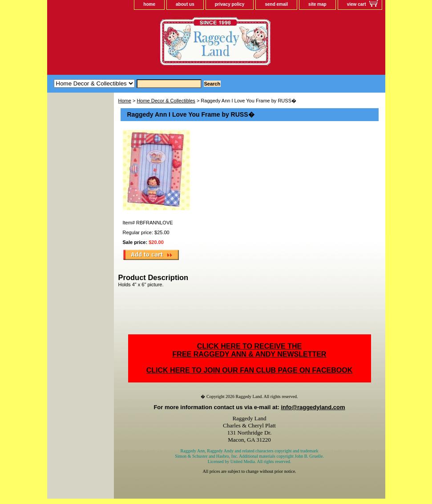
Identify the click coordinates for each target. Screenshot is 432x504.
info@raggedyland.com (313, 407)
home (149, 4)
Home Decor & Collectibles (166, 101)
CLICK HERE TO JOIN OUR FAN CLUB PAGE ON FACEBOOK (249, 370)
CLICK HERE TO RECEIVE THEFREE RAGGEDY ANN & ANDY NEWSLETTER (250, 350)
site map (317, 4)
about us (185, 4)
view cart (357, 4)
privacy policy (230, 4)
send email (276, 4)
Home (125, 101)
